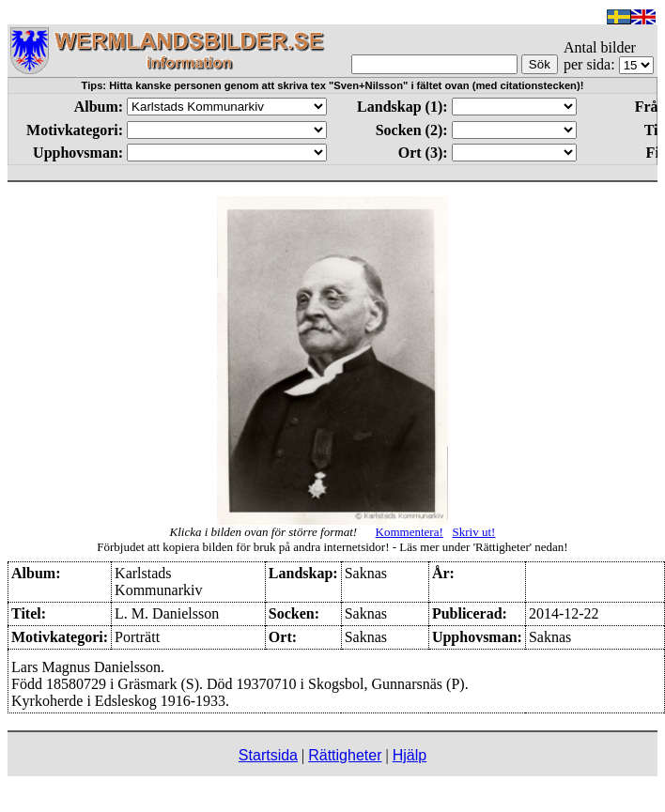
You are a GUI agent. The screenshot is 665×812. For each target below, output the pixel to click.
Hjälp (410, 755)
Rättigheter (345, 755)
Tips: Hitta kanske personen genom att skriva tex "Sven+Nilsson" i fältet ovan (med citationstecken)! (333, 85)
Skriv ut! (474, 532)
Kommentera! (410, 532)
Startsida (268, 755)
